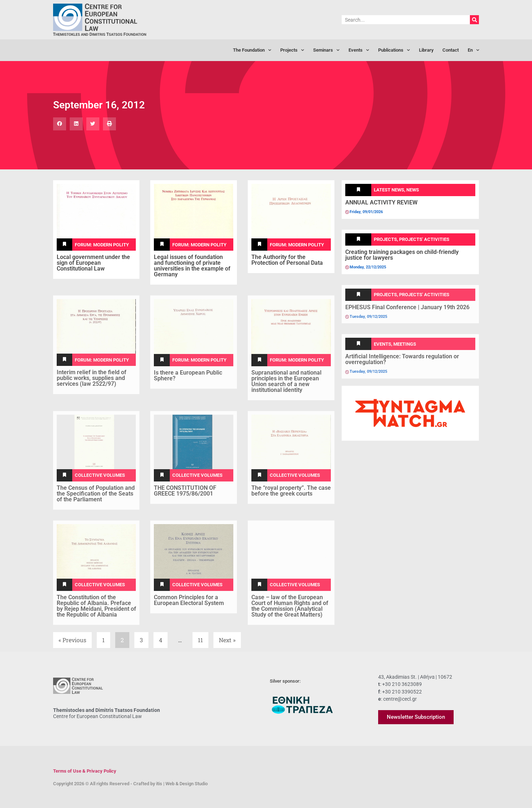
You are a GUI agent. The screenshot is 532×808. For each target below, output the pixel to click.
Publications (394, 50)
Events (359, 50)
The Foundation (252, 50)
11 (203, 638)
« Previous (72, 640)
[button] (60, 124)
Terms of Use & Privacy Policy (85, 771)
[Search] (474, 20)
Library (426, 50)
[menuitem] (473, 50)
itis (159, 784)
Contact (451, 50)
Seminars (326, 50)
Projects (292, 50)
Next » (227, 640)
